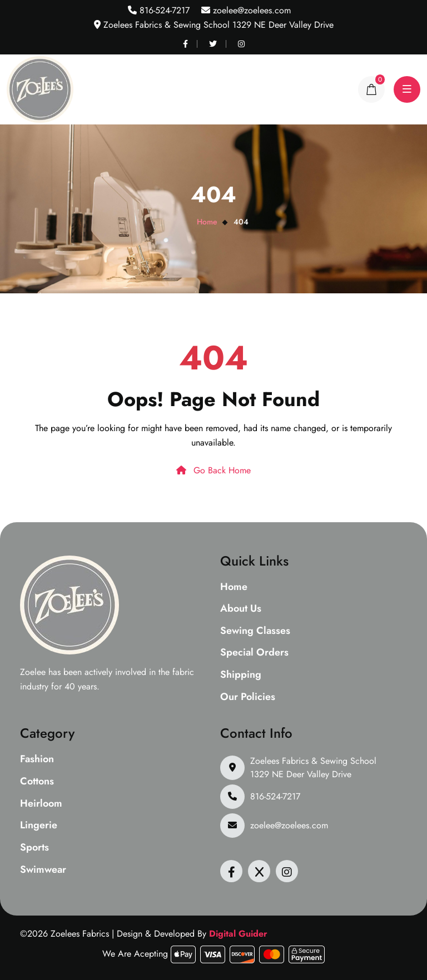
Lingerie (39, 826)
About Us (241, 609)
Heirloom (41, 804)
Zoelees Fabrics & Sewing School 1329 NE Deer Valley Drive (313, 767)
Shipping (241, 675)
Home (207, 222)
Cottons (37, 782)
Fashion (37, 759)
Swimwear (43, 870)
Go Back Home (213, 470)
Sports (34, 848)
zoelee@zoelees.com (250, 10)
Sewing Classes (255, 631)
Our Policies (248, 697)
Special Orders (254, 653)
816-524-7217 (163, 10)
